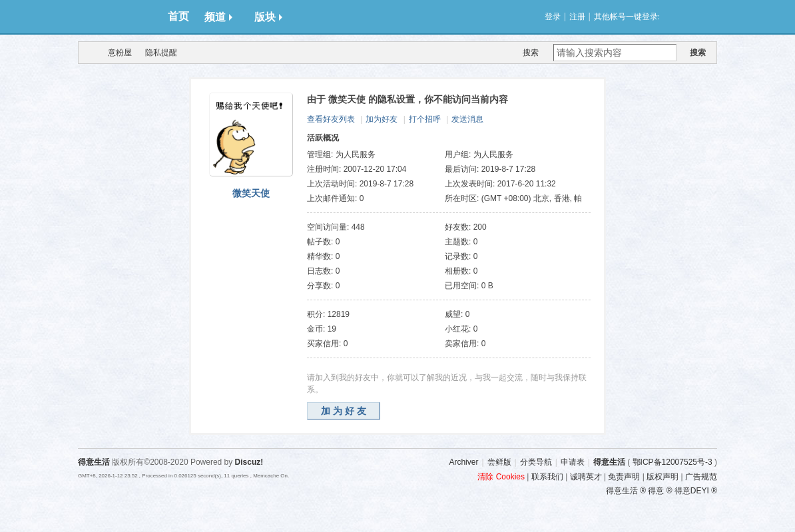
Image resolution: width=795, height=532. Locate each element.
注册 (577, 17)
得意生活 (609, 462)
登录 (553, 17)
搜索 (531, 53)
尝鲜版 (499, 462)
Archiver (463, 462)
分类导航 (536, 462)
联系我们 (547, 477)
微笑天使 (251, 193)
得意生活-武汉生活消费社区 (87, 53)
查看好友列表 (331, 119)
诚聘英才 (586, 477)
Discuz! (249, 462)
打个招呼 (425, 119)
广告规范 (701, 477)
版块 (268, 17)
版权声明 (662, 477)
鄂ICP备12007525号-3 (672, 462)
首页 (178, 16)
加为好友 (382, 119)
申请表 (573, 462)
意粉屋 (120, 53)
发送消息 (467, 119)
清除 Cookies (501, 477)
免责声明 (624, 477)
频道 (218, 17)
